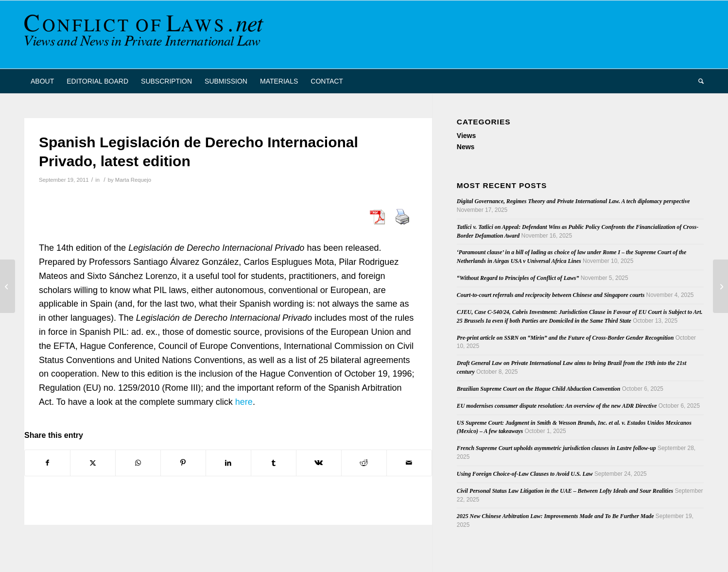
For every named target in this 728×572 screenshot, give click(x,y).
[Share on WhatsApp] (138, 463)
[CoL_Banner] (146, 35)
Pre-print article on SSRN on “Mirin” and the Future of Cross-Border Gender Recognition (565, 338)
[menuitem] (42, 81)
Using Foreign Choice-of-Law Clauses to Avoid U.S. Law (525, 474)
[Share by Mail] (409, 463)
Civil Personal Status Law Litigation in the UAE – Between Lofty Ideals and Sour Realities (565, 491)
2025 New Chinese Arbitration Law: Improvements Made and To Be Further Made (555, 516)
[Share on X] (93, 463)
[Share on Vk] (319, 463)
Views (466, 136)
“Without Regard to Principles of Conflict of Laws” (518, 278)
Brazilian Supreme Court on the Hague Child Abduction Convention (539, 389)
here (244, 402)
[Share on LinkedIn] (228, 463)
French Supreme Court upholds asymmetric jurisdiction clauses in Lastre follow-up (556, 448)
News (466, 147)
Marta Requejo (133, 180)
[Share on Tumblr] (274, 463)
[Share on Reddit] (364, 463)
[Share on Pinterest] (183, 463)
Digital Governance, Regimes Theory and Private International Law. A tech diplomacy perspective (573, 201)
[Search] (698, 81)
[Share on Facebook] (47, 463)
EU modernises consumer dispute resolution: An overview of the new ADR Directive (557, 406)
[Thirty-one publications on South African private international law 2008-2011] (720, 286)
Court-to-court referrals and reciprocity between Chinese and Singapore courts (551, 295)
